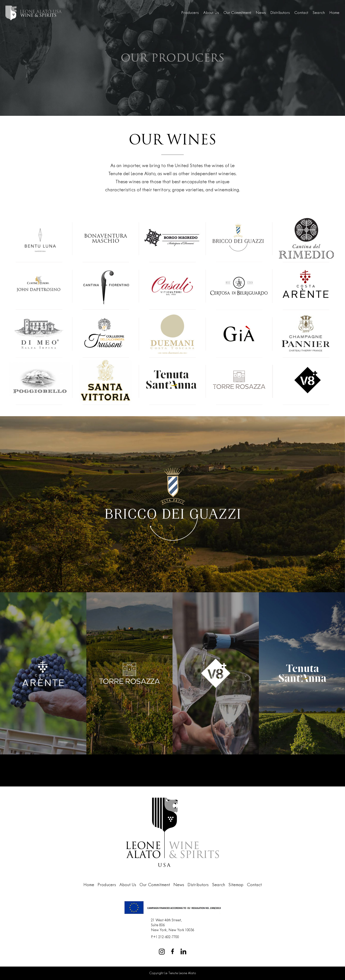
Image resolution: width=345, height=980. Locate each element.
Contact (301, 13)
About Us (211, 13)
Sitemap (236, 885)
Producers (190, 13)
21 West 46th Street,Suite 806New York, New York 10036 (172, 925)
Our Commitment (237, 13)
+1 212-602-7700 (166, 937)
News (261, 13)
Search (319, 13)
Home (334, 13)
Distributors (280, 13)
